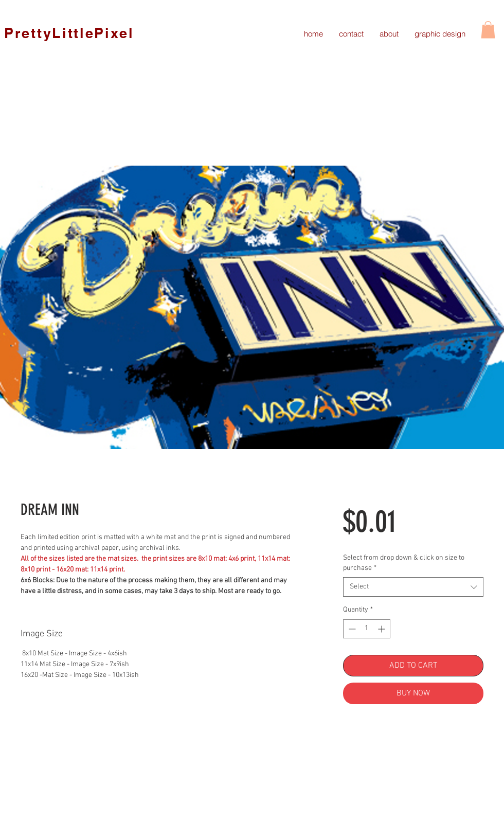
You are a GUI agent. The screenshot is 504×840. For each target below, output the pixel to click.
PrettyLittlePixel (69, 33)
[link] (488, 30)
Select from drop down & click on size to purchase (404, 563)
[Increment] (382, 629)
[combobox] (413, 587)
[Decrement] (351, 629)
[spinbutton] (367, 629)
